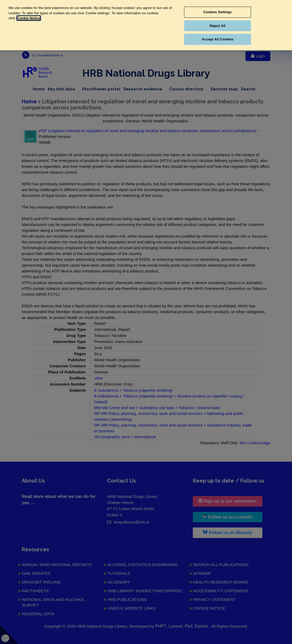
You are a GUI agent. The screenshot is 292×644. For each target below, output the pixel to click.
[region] (146, 25)
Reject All (217, 26)
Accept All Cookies (218, 39)
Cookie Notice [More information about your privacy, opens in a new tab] (29, 18)
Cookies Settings (218, 12)
